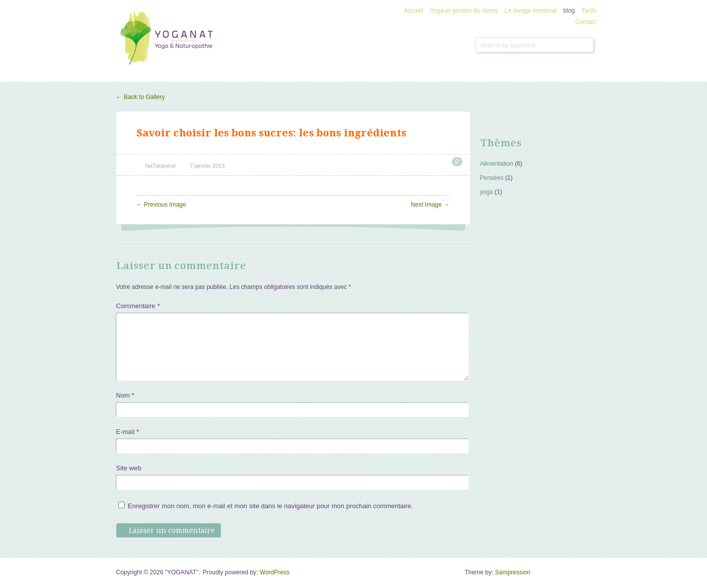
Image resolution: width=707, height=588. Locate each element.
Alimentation (497, 164)
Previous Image (161, 205)
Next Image (430, 205)
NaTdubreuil (161, 166)
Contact (585, 22)
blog (569, 11)
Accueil (414, 11)
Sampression (512, 572)
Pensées (492, 178)
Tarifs (589, 11)
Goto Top (584, 576)
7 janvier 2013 (207, 166)
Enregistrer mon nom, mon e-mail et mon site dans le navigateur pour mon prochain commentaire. (270, 506)
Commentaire (138, 306)
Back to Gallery (141, 97)
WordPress (275, 572)
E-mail (128, 432)
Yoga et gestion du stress (464, 11)
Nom (125, 395)
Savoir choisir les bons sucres (215, 133)
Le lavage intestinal (531, 11)
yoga (487, 192)
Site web (129, 468)
